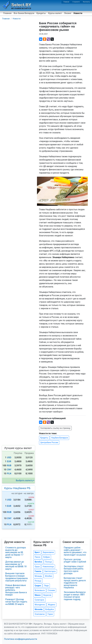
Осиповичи (40, 614)
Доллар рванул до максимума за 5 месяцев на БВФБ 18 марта (16, 565)
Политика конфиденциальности (21, 639)
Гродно (38, 586)
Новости (78, 13)
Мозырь (38, 576)
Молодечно (40, 605)
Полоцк (48, 562)
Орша (37, 567)
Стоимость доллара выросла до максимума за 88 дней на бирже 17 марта (15, 552)
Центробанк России (49, 442)
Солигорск (39, 600)
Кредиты (41, 13)
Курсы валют (55, 13)
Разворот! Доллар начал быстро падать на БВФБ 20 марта (16, 602)
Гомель (38, 571)
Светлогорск (50, 571)
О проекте (76, 2)
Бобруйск (50, 609)
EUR (9, 461)
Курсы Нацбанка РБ (17, 488)
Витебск (38, 562)
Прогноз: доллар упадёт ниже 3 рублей (75, 561)
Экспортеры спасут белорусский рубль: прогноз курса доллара (74, 570)
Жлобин (49, 576)
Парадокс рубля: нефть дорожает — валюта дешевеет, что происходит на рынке (75, 551)
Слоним (51, 590)
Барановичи (48, 552)
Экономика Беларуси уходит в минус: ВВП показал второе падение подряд (75, 596)
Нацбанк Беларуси (60, 438)
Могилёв (39, 609)
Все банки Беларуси (24, 13)
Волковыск (40, 590)
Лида (46, 586)
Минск (38, 595)
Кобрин (47, 557)
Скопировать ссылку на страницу (55, 428)
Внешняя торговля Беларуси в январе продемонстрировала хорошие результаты (16, 577)
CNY (9, 470)
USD (9, 457)
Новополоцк (48, 567)
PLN (9, 474)
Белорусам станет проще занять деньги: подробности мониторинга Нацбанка (75, 583)
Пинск (37, 557)
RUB (9, 466)
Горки (50, 614)
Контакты (86, 2)
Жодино (52, 605)
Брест (37, 552)
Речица (38, 581)
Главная (66, 2)
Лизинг (68, 13)
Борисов (47, 595)
